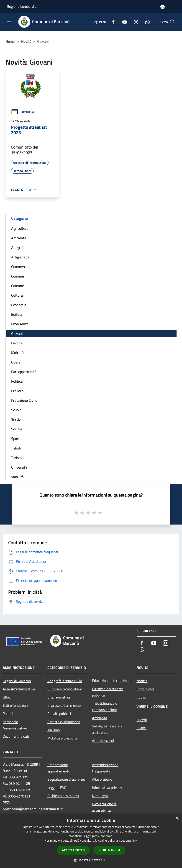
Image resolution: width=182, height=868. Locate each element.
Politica (17, 381)
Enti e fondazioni (16, 705)
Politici (8, 714)
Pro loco (17, 391)
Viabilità (17, 477)
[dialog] (91, 841)
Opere (16, 362)
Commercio (20, 267)
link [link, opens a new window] (135, 841)
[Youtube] (123, 22)
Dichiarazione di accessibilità (104, 807)
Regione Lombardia (22, 6)
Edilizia (17, 314)
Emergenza (20, 324)
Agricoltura (20, 228)
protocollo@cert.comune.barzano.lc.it (33, 809)
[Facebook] (111, 22)
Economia (19, 305)
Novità (26, 41)
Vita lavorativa (59, 697)
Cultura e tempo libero (65, 689)
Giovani (17, 333)
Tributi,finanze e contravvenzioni (105, 707)
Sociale (17, 429)
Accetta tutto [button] (73, 850)
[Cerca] (172, 22)
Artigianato (20, 257)
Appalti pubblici (59, 714)
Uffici (7, 697)
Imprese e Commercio (64, 705)
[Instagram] (134, 22)
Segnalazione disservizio (66, 779)
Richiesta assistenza (63, 796)
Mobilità (17, 353)
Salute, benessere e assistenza (107, 729)
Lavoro (16, 343)
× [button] (177, 819)
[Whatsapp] (146, 22)
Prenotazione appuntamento (59, 768)
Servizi (16, 419)
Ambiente (19, 238)
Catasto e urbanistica (64, 722)
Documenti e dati (16, 736)
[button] (91, 860)
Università (19, 467)
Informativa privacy (107, 787)
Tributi (16, 448)
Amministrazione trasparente (105, 768)
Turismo (17, 458)
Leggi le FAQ (57, 787)
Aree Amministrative (19, 689)
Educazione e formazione (111, 681)
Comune (18, 276)
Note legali (100, 796)
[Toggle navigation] (9, 21)
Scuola (16, 410)
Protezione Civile (24, 400)
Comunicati (23, 112)
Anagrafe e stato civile (65, 681)
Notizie (142, 681)
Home (10, 41)
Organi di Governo (17, 681)
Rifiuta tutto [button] (109, 850)
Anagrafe (18, 247)
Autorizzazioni (103, 741)
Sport (15, 439)
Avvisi (141, 697)
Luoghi (142, 720)
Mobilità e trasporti (62, 738)
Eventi (141, 728)
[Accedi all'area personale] (163, 7)
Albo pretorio (102, 779)
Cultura (17, 295)
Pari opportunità (24, 372)
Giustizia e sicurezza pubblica (108, 692)
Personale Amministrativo (15, 725)
